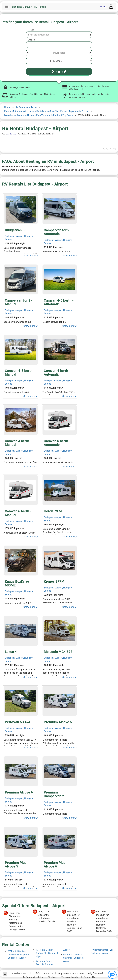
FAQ (37, 973)
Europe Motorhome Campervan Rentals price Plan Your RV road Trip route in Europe (46, 111)
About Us (49, 973)
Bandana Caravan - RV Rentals (29, 7)
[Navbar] (7, 7)
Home (7, 107)
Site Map (52, 977)
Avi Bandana (12, 134)
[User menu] (111, 7)
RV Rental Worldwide (26, 107)
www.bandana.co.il (21, 973)
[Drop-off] (59, 45)
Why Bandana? (95, 973)
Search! (59, 72)
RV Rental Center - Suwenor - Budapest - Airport (74, 958)
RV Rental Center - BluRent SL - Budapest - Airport (47, 953)
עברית (103, 7)
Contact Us (89, 977)
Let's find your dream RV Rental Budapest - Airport (39, 22)
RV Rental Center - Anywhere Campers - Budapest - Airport (18, 955)
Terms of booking (70, 977)
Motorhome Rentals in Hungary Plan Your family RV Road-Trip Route (39, 115)
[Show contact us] (112, 975)
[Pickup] (59, 35)
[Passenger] (59, 61)
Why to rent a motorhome (71, 973)
